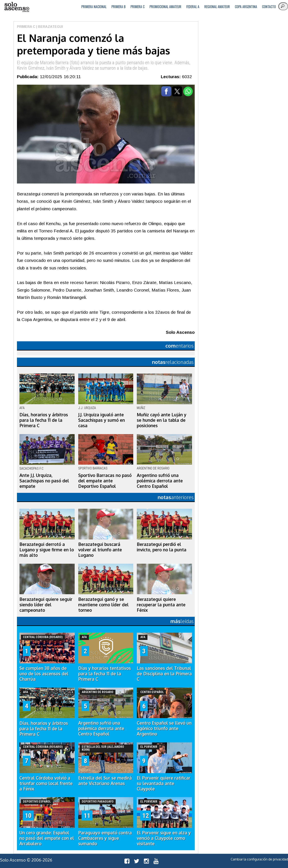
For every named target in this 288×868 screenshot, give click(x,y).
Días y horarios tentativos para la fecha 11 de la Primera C (105, 674)
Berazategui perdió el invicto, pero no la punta (162, 547)
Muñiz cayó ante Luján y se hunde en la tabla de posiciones (162, 420)
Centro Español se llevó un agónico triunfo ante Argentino (164, 728)
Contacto (269, 7)
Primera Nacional (94, 7)
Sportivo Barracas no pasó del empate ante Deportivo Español (105, 481)
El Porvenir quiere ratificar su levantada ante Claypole (164, 783)
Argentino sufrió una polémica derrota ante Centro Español (160, 481)
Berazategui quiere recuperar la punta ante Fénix (161, 605)
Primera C (138, 7)
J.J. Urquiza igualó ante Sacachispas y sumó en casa (102, 420)
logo (17, 7)
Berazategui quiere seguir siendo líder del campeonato (46, 605)
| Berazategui (49, 27)
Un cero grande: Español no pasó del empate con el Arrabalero (47, 838)
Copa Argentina (246, 7)
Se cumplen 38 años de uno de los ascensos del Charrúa (44, 674)
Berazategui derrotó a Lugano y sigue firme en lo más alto (47, 550)
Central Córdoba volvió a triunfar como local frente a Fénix (46, 783)
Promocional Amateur (165, 7)
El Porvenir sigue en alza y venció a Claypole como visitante (164, 838)
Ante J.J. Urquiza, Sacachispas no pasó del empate (44, 481)
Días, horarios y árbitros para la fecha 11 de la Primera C (44, 420)
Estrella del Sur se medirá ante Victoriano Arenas (105, 781)
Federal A (193, 7)
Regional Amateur (217, 7)
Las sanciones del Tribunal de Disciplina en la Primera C (164, 674)
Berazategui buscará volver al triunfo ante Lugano (100, 550)
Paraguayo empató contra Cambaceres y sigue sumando (105, 838)
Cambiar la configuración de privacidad (259, 859)
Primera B (118, 7)
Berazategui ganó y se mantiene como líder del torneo (103, 605)
